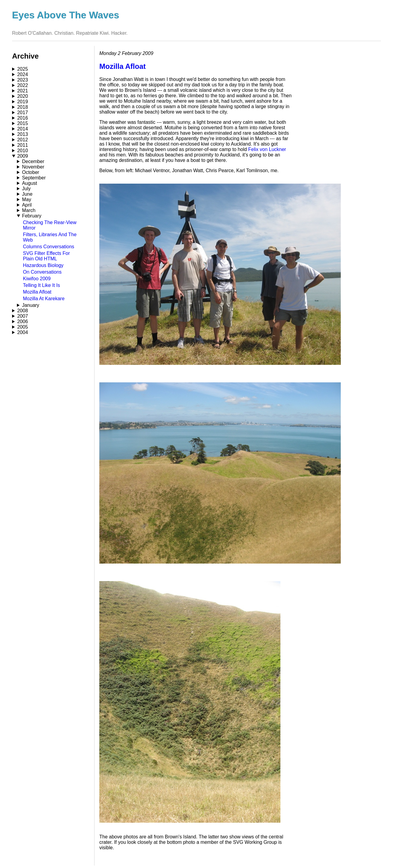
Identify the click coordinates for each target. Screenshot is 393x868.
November (33, 167)
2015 (23, 123)
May (27, 199)
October (31, 172)
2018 (23, 107)
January (31, 305)
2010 (23, 151)
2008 (23, 311)
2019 (23, 102)
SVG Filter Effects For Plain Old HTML (46, 256)
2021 (23, 91)
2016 (23, 118)
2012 (23, 140)
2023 (23, 80)
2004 (23, 332)
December (33, 161)
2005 (23, 327)
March (29, 210)
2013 (23, 134)
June (27, 194)
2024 (23, 74)
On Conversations (42, 272)
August (30, 183)
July (26, 189)
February (32, 216)
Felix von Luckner (267, 149)
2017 (23, 113)
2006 (23, 321)
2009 (23, 156)
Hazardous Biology (43, 265)
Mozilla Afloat (37, 292)
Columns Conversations (49, 247)
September (34, 178)
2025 (23, 69)
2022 (23, 85)
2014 (23, 129)
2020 (23, 96)
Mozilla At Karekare (44, 299)
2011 (23, 145)
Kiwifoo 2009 (37, 279)
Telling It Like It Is (42, 285)
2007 (23, 316)
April (27, 205)
